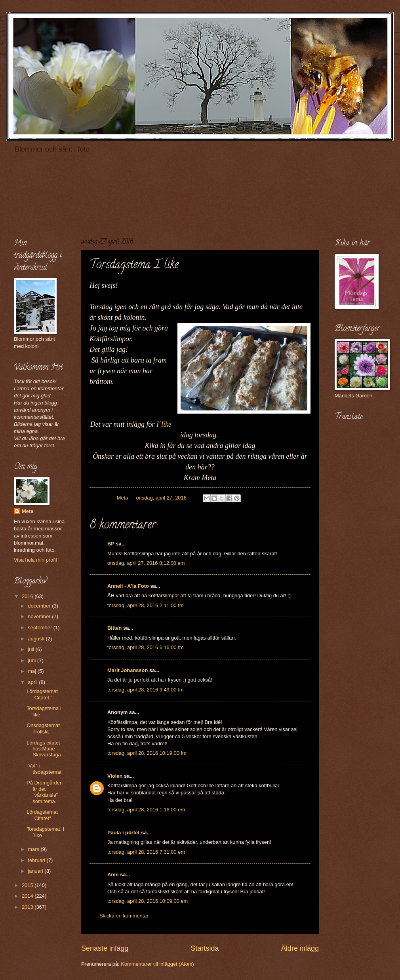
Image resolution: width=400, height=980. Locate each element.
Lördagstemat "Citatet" (42, 815)
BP (111, 544)
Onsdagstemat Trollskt (43, 728)
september (40, 628)
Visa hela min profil (35, 560)
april (33, 682)
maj (32, 671)
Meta (28, 511)
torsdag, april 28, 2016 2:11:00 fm (146, 605)
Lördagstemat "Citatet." (42, 694)
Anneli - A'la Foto (128, 586)
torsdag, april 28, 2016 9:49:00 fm (146, 690)
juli (31, 649)
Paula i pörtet (124, 833)
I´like (164, 424)
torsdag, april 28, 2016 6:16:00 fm (146, 647)
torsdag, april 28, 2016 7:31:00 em (146, 852)
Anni (113, 875)
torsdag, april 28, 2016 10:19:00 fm (147, 753)
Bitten (114, 628)
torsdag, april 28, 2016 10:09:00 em (148, 901)
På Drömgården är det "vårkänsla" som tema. (45, 792)
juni (32, 660)
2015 (28, 885)
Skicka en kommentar (124, 916)
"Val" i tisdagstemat (44, 769)
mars (34, 849)
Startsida (205, 948)
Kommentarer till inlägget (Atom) (157, 964)
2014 (28, 896)
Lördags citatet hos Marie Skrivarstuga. (44, 749)
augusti (37, 639)
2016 (28, 596)
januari (36, 871)
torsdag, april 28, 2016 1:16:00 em (146, 810)
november (40, 616)
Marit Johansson (128, 670)
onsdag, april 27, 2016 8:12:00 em (146, 563)
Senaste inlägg (105, 948)
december (40, 606)
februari (37, 860)
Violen (115, 776)
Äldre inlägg (300, 948)
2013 (28, 907)
